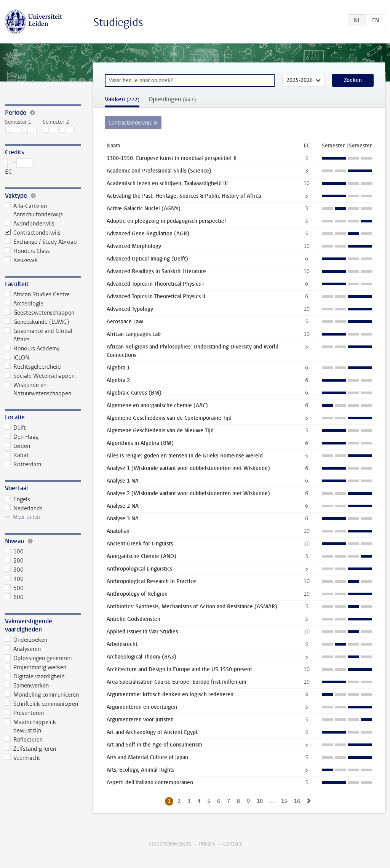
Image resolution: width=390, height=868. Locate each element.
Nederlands (24, 508)
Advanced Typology (130, 309)
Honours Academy (32, 348)
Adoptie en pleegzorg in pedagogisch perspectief (166, 221)
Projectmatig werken (36, 667)
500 (14, 588)
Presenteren (25, 713)
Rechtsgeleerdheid (33, 367)
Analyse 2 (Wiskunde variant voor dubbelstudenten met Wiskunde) (188, 493)
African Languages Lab (134, 334)
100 (14, 551)
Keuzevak (22, 260)
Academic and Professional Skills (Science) (159, 171)
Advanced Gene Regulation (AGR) (148, 234)
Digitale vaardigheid (35, 676)
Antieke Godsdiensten (133, 619)
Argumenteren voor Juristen (140, 720)
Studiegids (118, 22)
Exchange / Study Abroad (41, 242)
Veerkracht (23, 758)
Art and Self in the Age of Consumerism (154, 745)
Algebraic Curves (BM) (134, 393)
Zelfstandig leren (31, 749)
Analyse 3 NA (123, 519)
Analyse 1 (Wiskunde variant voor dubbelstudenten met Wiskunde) (188, 468)
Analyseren (23, 649)
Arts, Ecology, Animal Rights (141, 770)
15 (284, 801)
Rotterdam (23, 464)
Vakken (122, 99)
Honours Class (28, 251)
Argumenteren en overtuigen (142, 707)
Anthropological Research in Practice (151, 581)
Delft (16, 428)
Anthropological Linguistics (139, 569)
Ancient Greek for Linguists (140, 544)
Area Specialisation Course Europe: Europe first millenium (177, 682)
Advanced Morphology (134, 246)
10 (260, 801)
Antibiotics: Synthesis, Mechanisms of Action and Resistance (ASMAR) (192, 607)
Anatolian (118, 531)
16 (297, 801)
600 (14, 597)
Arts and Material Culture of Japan (147, 757)
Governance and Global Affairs (39, 335)
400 (14, 579)
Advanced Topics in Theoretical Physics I (155, 284)
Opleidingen (172, 99)
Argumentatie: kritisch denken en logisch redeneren (170, 695)
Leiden (18, 446)
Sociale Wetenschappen (40, 376)
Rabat (17, 455)
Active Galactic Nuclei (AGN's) (144, 209)
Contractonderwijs (33, 233)
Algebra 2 (118, 380)
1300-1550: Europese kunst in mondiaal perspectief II (172, 158)
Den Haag (22, 437)
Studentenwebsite (170, 844)
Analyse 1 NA (123, 481)
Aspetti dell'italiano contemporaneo (150, 782)
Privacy (207, 844)
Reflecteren (24, 740)
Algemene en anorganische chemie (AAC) (157, 405)
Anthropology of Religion (137, 594)
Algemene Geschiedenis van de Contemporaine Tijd (169, 418)
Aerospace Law (125, 322)
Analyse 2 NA (123, 506)
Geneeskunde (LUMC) (37, 322)
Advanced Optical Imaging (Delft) (147, 259)
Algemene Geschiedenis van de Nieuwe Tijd (160, 431)
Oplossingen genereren (38, 658)
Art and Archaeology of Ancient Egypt (152, 732)
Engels (18, 499)
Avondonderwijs (30, 224)
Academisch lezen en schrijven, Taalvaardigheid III (167, 183)
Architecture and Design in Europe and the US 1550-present (179, 669)
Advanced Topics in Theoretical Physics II (156, 297)
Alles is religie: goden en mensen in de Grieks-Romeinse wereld (185, 456)
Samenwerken (27, 686)
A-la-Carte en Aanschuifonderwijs (34, 210)
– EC (19, 167)
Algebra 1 (118, 368)
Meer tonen (26, 517)
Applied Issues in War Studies (142, 632)
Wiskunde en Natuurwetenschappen (38, 389)
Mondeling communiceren (42, 695)
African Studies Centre (38, 294)
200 (14, 561)
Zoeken (353, 80)
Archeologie (24, 304)
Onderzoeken (26, 640)
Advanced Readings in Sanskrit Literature (156, 271)
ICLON (17, 358)
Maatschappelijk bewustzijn (31, 726)
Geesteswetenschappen (40, 313)
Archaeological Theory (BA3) (141, 657)
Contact (232, 844)
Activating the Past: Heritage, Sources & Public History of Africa (184, 196)
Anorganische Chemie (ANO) (141, 556)
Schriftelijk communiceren (42, 704)
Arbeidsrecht (122, 644)
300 (14, 570)
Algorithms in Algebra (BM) (140, 443)
